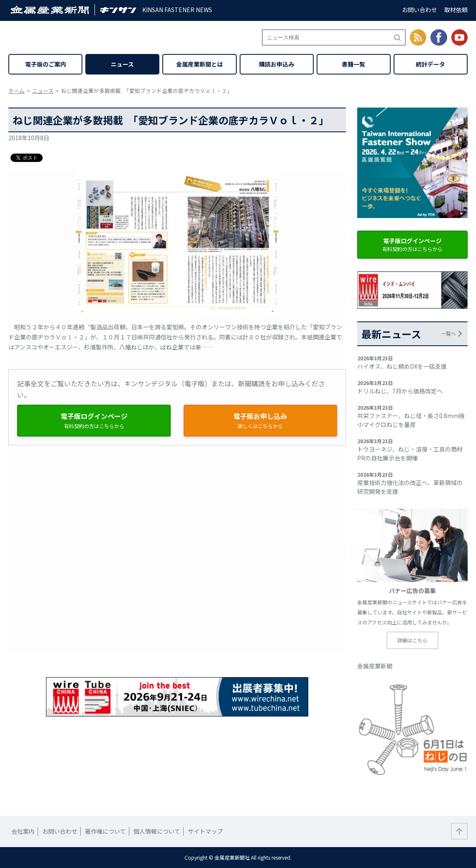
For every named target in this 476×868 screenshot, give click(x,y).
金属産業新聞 (375, 666)
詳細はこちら (412, 640)
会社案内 (23, 831)
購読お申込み (276, 64)
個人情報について (157, 831)
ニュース (122, 64)
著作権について (105, 831)
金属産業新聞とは (200, 64)
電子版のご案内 (46, 64)
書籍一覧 (353, 64)
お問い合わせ (420, 10)
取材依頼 (456, 10)
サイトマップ (205, 831)
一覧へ (448, 333)
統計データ (430, 64)
